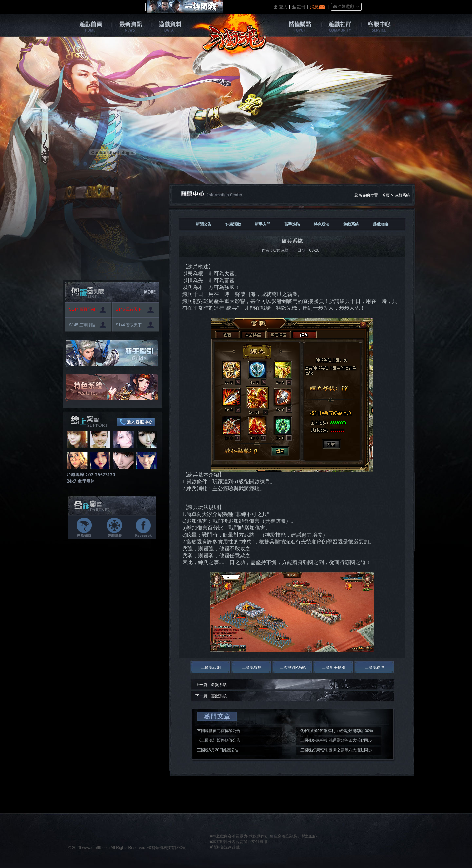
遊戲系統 (402, 195)
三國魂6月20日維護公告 (218, 750)
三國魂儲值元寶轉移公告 (219, 731)
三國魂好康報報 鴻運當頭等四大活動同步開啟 (336, 741)
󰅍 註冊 (299, 7)
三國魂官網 (211, 667)
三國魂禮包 (375, 667)
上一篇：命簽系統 (211, 685)
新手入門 (263, 224)
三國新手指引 (334, 667)
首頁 (386, 195)
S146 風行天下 (129, 309)
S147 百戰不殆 (82, 309)
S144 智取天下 (129, 325)
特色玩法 (322, 224)
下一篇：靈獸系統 (211, 696)
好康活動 (233, 224)
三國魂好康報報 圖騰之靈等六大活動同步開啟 (336, 751)
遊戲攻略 (381, 224)
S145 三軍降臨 (82, 325)
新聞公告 (204, 224)
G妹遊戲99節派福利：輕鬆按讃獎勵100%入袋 (336, 732)
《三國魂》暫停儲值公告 (219, 740)
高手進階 (292, 224)
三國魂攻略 (252, 667)
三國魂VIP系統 (293, 667)
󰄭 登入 (280, 7)
